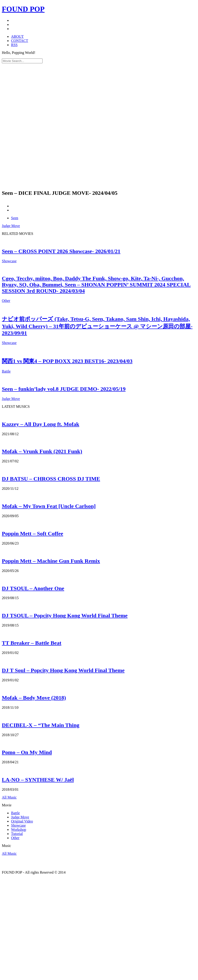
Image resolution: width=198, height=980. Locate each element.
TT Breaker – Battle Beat (32, 643)
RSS (14, 45)
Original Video (22, 821)
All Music (9, 797)
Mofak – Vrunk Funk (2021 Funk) (42, 451)
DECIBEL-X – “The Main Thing (41, 725)
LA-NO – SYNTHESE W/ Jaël (38, 780)
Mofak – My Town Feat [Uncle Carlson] (49, 506)
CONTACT (20, 41)
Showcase (9, 261)
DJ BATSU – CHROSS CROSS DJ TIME (51, 479)
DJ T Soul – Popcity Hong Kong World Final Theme (63, 670)
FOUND (23, 9)
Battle (6, 371)
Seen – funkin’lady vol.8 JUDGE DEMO (64, 389)
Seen (15, 218)
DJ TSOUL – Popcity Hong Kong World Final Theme (65, 615)
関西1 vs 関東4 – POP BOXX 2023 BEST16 (67, 361)
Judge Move (11, 226)
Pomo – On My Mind (27, 752)
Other (6, 301)
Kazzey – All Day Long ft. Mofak (41, 424)
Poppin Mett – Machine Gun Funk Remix (51, 561)
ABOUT (17, 36)
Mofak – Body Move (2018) (34, 698)
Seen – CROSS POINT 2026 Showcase (61, 251)
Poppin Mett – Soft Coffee (33, 534)
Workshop (19, 830)
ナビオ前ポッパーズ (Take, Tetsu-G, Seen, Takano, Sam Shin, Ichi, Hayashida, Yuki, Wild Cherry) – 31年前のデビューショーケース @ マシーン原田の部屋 (97, 326)
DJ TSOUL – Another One (33, 588)
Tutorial (17, 834)
